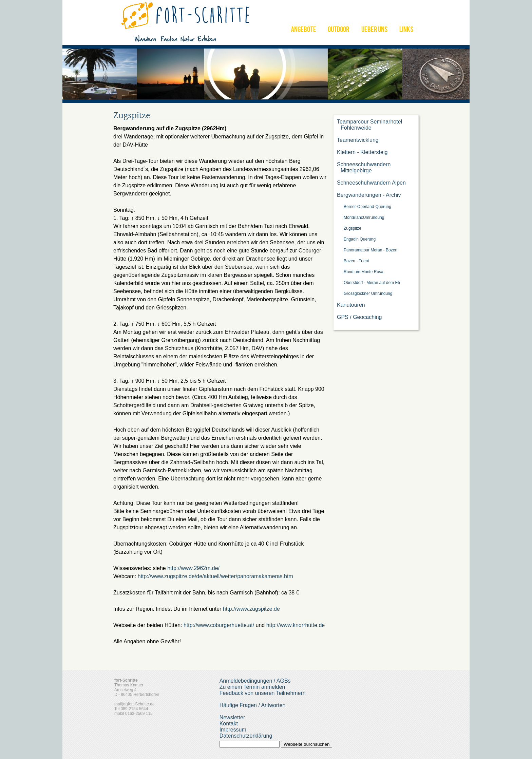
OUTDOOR (339, 30)
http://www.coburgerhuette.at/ (219, 625)
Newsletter (232, 717)
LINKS (406, 30)
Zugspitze (353, 228)
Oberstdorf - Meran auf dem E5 (372, 283)
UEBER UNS (375, 30)
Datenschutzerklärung (246, 736)
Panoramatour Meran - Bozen (370, 250)
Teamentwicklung (358, 140)
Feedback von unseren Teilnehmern (263, 693)
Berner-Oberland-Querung (367, 207)
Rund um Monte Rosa (364, 272)
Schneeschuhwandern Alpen (371, 183)
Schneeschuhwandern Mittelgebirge (364, 167)
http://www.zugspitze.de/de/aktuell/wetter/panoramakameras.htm (215, 576)
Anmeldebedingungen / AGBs (255, 681)
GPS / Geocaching (359, 317)
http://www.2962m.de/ (193, 568)
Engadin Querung (360, 239)
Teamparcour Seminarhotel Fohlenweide (369, 125)
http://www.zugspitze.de (251, 609)
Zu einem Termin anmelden (252, 687)
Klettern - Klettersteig (362, 152)
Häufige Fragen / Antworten (253, 705)
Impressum (233, 730)
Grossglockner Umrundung (368, 293)
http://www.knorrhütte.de (296, 625)
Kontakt (229, 724)
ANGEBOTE (303, 30)
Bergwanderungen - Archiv (369, 195)
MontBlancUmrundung (364, 217)
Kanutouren (351, 305)
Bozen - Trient (356, 261)
